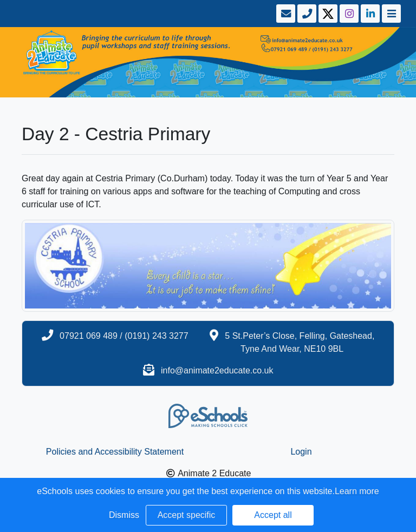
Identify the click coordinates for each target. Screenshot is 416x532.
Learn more (357, 491)
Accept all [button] (273, 515)
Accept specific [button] (187, 515)
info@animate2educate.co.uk (217, 370)
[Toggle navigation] (390, 14)
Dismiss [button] (124, 515)
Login (301, 452)
